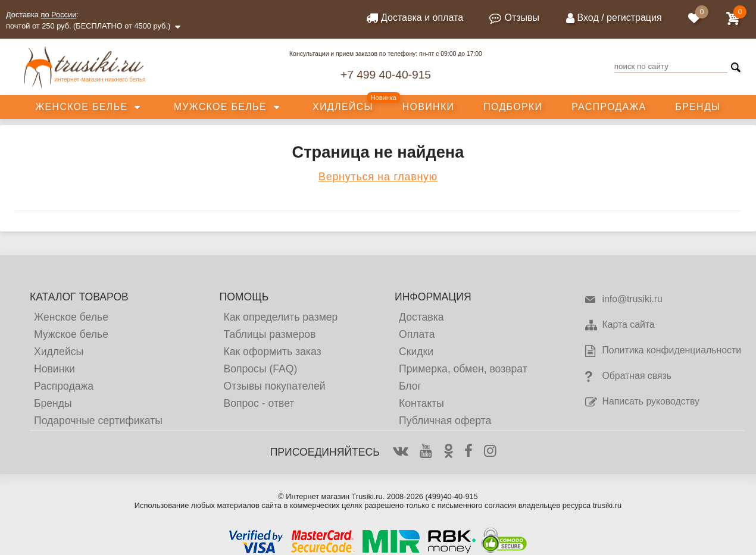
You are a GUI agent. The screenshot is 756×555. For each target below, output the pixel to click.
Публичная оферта (445, 421)
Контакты (421, 403)
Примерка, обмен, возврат (463, 369)
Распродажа (609, 107)
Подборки (513, 107)
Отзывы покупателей (274, 386)
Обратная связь (628, 377)
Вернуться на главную (378, 177)
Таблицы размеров (269, 334)
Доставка (421, 317)
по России (59, 15)
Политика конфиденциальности (663, 351)
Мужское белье (220, 107)
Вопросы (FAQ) (260, 369)
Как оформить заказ (272, 352)
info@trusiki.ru (623, 300)
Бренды (698, 107)
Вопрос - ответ (259, 403)
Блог (410, 386)
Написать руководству (641, 402)
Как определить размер (280, 317)
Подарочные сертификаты (98, 421)
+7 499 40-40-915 (386, 75)
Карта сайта (619, 325)
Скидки (416, 352)
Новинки (429, 107)
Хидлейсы (343, 107)
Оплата (417, 334)
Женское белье (81, 107)
